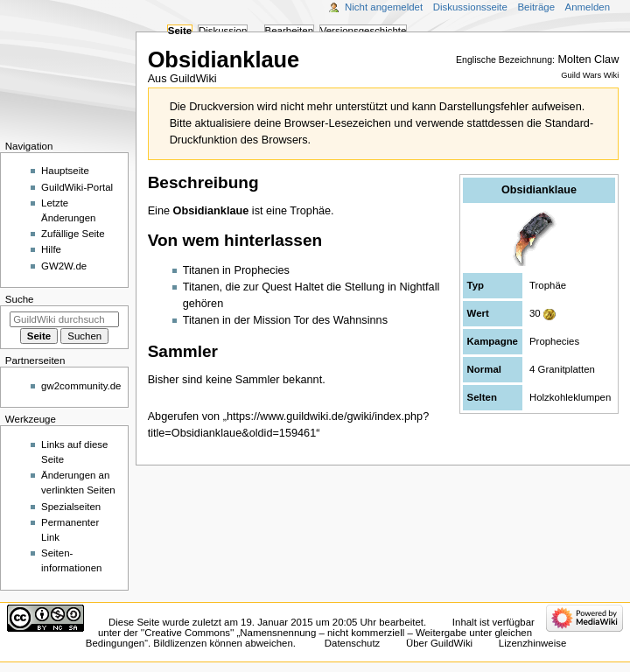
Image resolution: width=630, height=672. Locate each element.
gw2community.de (81, 386)
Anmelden (588, 7)
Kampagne (493, 341)
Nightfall (419, 287)
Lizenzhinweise (532, 643)
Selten (482, 397)
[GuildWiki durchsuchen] (64, 319)
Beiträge (536, 7)
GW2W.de (64, 266)
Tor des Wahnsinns (341, 320)
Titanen (201, 270)
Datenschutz (353, 643)
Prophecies (554, 341)
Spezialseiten (71, 507)
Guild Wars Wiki (590, 75)
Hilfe (51, 249)
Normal (484, 369)
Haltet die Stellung (340, 287)
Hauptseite (65, 171)
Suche (20, 299)
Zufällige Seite (73, 234)
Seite (180, 31)
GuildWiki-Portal (77, 187)
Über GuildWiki (439, 643)
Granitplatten (567, 369)
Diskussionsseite (470, 7)
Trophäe (548, 285)
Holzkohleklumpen (570, 397)
